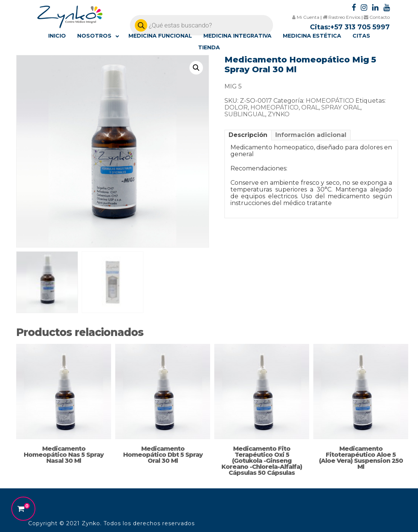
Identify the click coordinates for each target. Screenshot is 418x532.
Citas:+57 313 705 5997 (350, 27)
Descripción (248, 135)
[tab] (248, 135)
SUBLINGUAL (245, 114)
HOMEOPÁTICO (330, 101)
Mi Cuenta (306, 17)
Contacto (377, 17)
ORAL (310, 107)
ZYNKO (279, 114)
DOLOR (236, 107)
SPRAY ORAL (341, 107)
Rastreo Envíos (342, 17)
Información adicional (311, 135)
